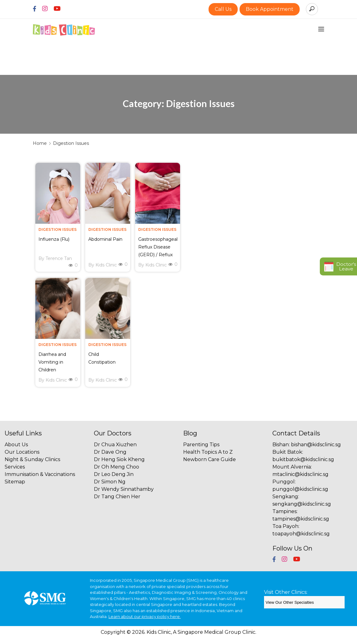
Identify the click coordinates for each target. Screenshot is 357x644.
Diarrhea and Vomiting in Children (52, 362)
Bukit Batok (287, 452)
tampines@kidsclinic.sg (301, 519)
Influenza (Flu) (54, 239)
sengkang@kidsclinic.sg (302, 504)
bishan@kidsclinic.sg (316, 445)
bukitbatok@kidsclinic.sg (303, 459)
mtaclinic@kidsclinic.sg (300, 474)
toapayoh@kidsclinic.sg (301, 534)
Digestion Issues (57, 229)
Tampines (284, 511)
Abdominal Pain (105, 239)
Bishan (281, 445)
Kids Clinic (106, 265)
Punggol (284, 482)
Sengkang (285, 497)
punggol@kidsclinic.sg (300, 489)
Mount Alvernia (292, 467)
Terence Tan (59, 258)
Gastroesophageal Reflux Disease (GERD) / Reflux (158, 247)
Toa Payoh (285, 526)
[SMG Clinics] (304, 602)
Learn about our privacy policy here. (145, 616)
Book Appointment (270, 9)
